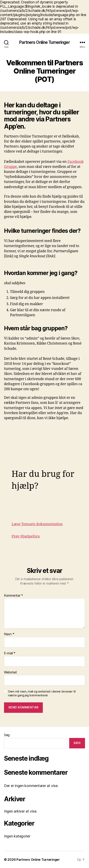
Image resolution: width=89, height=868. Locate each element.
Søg (7, 735)
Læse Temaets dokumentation (37, 524)
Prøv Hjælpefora (26, 536)
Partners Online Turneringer (44, 42)
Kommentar (13, 596)
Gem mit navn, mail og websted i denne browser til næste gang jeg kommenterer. (42, 693)
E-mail (10, 653)
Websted (10, 672)
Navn (9, 634)
